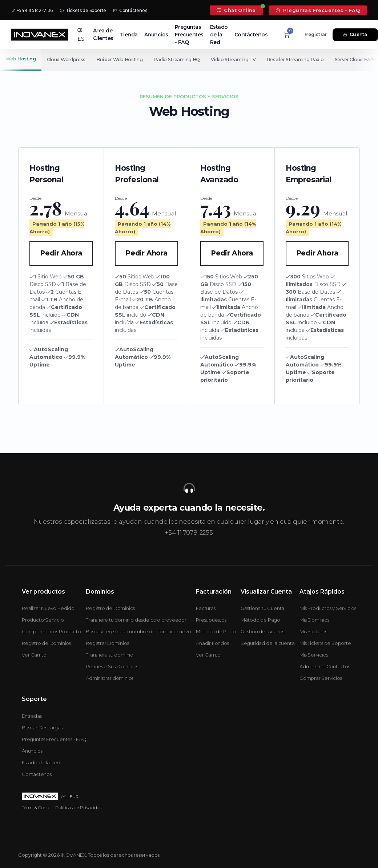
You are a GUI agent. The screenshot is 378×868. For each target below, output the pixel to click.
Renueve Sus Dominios (112, 666)
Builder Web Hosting (121, 60)
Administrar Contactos (325, 666)
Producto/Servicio (43, 620)
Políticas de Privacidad (79, 807)
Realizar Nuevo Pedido (48, 608)
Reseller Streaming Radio (299, 60)
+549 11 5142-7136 (32, 10)
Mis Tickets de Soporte (325, 643)
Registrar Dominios (107, 643)
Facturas (206, 608)
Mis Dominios (314, 620)
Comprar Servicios (321, 678)
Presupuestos (211, 620)
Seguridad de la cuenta (268, 643)
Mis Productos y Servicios (328, 608)
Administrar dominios (110, 678)
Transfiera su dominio (110, 655)
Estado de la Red (219, 35)
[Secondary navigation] (189, 60)
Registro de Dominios (46, 643)
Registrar (316, 34)
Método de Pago (216, 631)
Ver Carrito (34, 655)
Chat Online (236, 10)
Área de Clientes (103, 34)
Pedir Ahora (61, 253)
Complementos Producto (51, 631)
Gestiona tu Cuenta (262, 608)
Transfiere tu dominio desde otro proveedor (136, 620)
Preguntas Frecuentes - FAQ (318, 10)
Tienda (129, 35)
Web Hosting (21, 59)
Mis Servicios (314, 655)
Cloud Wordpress (67, 60)
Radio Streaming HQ (179, 60)
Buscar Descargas (42, 728)
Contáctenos (130, 10)
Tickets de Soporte (83, 10)
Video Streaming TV (237, 60)
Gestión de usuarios (262, 631)
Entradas (32, 716)
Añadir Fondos (212, 643)
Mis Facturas (313, 631)
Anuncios (156, 35)
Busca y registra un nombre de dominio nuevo (138, 631)
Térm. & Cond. (36, 807)
